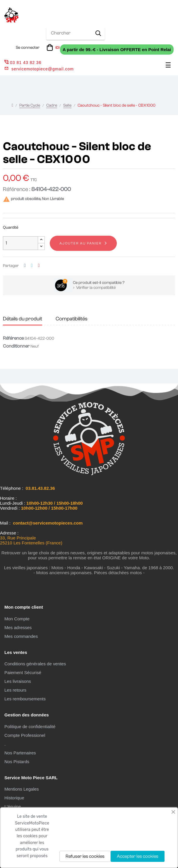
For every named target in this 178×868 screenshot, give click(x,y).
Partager (25, 266)
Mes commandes (21, 636)
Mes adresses (18, 627)
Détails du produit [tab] (23, 319)
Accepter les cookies (138, 856)
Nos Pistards (17, 762)
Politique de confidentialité (30, 726)
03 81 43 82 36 (23, 63)
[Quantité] (20, 243)
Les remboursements (25, 699)
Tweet (32, 266)
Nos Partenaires (20, 753)
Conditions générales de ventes (35, 664)
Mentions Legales (22, 789)
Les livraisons (18, 681)
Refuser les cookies (85, 856)
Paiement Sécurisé (23, 672)
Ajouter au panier (81, 243)
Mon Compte (17, 619)
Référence (13, 338)
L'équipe (13, 807)
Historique (14, 798)
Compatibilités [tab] (72, 319)
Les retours (15, 690)
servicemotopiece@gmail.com (43, 69)
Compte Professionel (25, 735)
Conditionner (16, 346)
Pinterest (39, 266)
